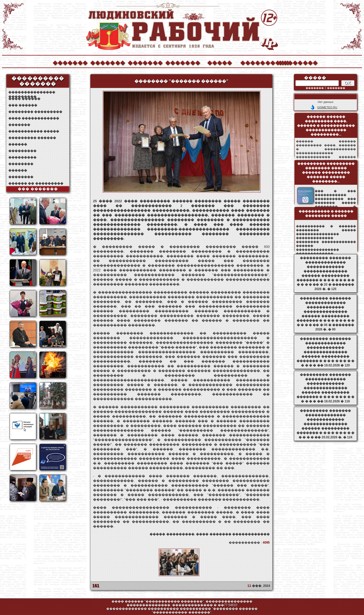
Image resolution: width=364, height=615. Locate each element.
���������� (257, 62)
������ (18, 144)
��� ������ (23, 105)
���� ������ (24, 99)
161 (96, 586)
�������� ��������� (35, 112)
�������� (295, 62)
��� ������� (38, 189)
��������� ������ (32, 138)
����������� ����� (34, 131)
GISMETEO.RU (327, 107)
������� (70, 62)
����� (220, 62)
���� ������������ (34, 118)
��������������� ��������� (32, 92)
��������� (22, 151)
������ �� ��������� (36, 183)
